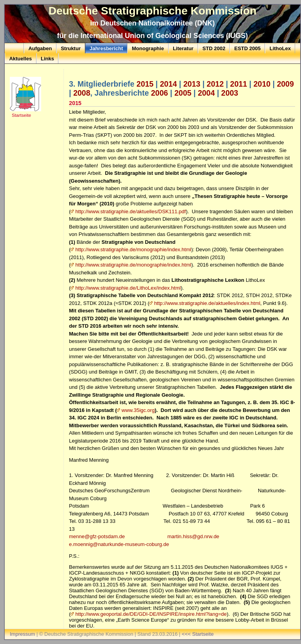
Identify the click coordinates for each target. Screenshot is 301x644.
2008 (82, 93)
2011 (238, 84)
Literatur (183, 48)
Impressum (22, 634)
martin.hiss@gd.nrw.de (193, 536)
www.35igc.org (138, 410)
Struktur (71, 48)
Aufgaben (40, 48)
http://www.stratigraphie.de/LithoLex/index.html (128, 288)
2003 (229, 93)
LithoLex (280, 48)
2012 (215, 84)
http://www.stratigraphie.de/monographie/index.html (133, 249)
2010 (262, 84)
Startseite (21, 115)
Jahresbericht (106, 48)
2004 (206, 93)
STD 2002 (214, 48)
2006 (159, 93)
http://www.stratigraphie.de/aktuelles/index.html (207, 303)
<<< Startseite (198, 634)
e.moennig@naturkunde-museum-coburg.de (119, 544)
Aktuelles (20, 59)
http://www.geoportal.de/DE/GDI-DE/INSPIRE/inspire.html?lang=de (151, 614)
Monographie (148, 48)
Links (47, 59)
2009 (285, 84)
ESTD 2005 (248, 48)
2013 (192, 84)
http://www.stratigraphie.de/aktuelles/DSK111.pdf (131, 211)
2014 (168, 84)
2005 (183, 93)
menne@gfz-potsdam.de (97, 536)
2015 (145, 84)
